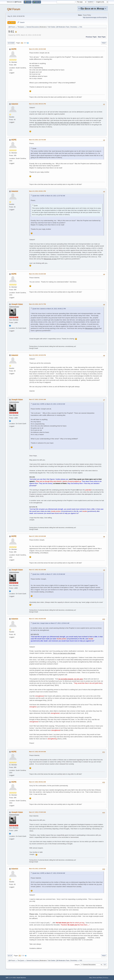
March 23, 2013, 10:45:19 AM (37, 49)
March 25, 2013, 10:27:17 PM (37, 304)
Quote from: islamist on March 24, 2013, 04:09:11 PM (49, 309)
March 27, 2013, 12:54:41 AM (37, 399)
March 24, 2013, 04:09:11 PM (37, 191)
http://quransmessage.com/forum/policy (95, 17)
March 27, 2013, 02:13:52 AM (37, 570)
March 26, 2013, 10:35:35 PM (37, 355)
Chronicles (73, 27)
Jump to (77, 965)
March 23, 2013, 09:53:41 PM (37, 104)
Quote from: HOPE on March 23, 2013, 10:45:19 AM (49, 404)
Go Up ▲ (106, 978)
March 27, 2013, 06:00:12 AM (37, 782)
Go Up (10, 956)
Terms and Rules (97, 978)
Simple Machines (21, 978)
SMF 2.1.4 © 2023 (11, 978)
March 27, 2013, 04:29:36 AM (37, 619)
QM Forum (14, 9)
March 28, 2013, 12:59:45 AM (37, 869)
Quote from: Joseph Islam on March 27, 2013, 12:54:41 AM (51, 623)
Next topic (102, 37)
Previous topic (91, 37)
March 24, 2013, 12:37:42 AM (37, 140)
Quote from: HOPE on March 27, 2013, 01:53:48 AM (49, 574)
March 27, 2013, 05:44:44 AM (37, 752)
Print (104, 43)
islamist (15, 104)
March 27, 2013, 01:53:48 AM (37, 536)
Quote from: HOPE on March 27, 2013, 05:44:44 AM (49, 873)
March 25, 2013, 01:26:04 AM (37, 274)
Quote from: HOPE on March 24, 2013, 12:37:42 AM (49, 196)
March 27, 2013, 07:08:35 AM (37, 812)
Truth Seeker (51, 27)
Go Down (11, 43)
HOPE (14, 49)
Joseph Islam (17, 304)
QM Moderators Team (63, 27)
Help (90, 978)
